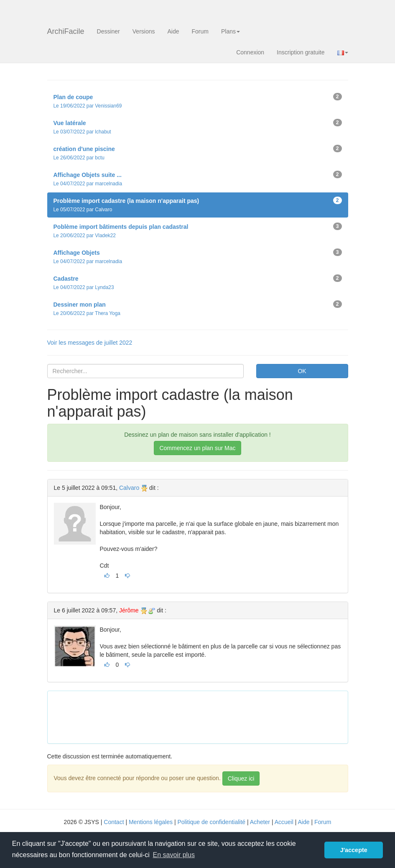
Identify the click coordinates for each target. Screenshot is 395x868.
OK (302, 371)
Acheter (260, 822)
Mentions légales (151, 822)
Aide (173, 31)
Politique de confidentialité (211, 822)
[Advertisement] (206, 716)
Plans (231, 31)
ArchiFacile (66, 31)
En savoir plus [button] (174, 855)
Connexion (250, 52)
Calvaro (129, 488)
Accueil (284, 822)
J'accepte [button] (354, 850)
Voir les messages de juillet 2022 (90, 343)
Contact (114, 822)
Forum (200, 31)
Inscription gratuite (301, 52)
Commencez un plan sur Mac (197, 448)
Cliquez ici (241, 778)
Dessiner (108, 31)
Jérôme (129, 610)
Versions (144, 31)
